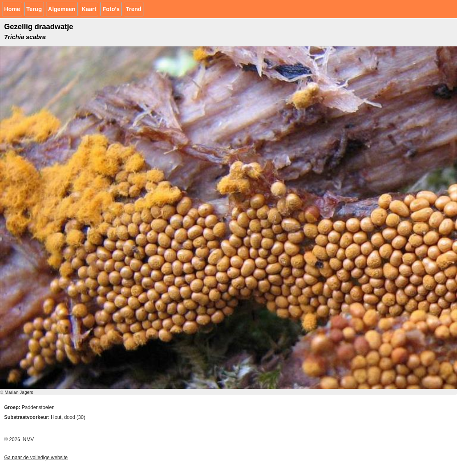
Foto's (111, 9)
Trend (134, 9)
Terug (34, 9)
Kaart (89, 9)
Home (12, 9)
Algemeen (62, 9)
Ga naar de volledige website (36, 458)
